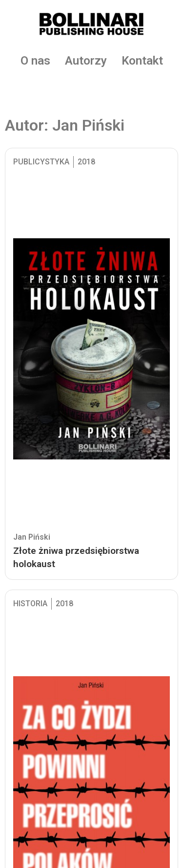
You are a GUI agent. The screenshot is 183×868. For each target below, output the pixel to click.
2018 (86, 162)
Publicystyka (41, 162)
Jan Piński (32, 537)
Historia (30, 604)
